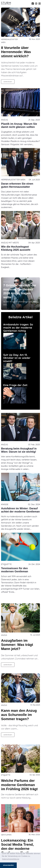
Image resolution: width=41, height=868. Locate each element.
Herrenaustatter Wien (13, 180)
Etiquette (6, 564)
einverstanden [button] (8, 865)
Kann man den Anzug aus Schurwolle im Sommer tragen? (19, 715)
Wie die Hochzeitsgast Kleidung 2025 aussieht (16, 248)
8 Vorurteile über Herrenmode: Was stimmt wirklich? (16, 52)
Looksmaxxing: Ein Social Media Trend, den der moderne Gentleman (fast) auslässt (17, 849)
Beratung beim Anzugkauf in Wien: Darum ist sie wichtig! (19, 450)
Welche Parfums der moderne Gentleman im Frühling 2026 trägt (19, 785)
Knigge (5, 504)
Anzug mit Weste (10, 243)
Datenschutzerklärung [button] (11, 859)
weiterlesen (8, 82)
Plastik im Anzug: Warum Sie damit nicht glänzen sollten (19, 125)
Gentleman (6, 835)
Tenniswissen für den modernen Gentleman (15, 570)
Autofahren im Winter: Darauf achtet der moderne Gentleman (20, 510)
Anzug (5, 120)
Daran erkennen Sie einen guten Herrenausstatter (17, 185)
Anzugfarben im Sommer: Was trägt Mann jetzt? (17, 645)
